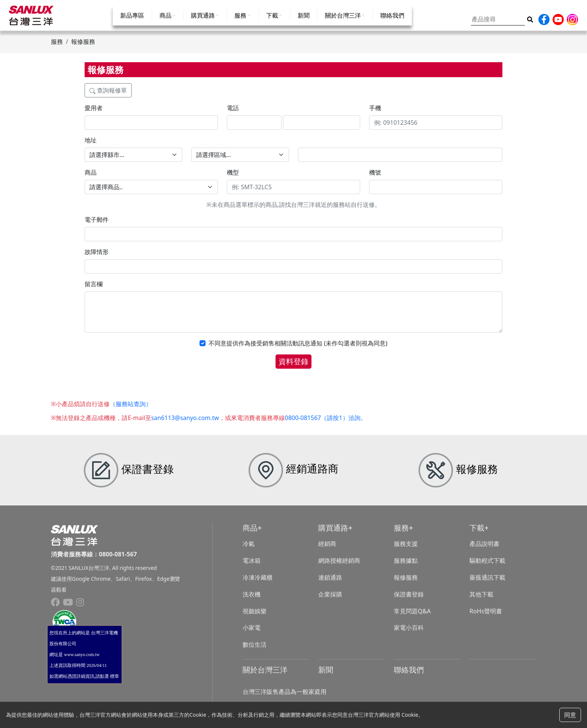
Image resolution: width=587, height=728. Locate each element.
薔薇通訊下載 (487, 584)
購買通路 (203, 23)
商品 (165, 23)
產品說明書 (484, 551)
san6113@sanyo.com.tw (185, 425)
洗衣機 (252, 601)
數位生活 (255, 651)
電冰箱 (252, 567)
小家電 (252, 635)
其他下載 (481, 601)
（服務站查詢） (131, 411)
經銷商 (327, 551)
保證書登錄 (409, 601)
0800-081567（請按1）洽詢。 (326, 425)
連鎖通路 (330, 584)
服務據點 (406, 567)
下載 (272, 23)
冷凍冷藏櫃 (258, 584)
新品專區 (132, 23)
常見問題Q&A (412, 618)
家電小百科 (409, 635)
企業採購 (330, 601)
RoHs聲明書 (486, 618)
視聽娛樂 (255, 618)
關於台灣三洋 (343, 23)
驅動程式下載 (487, 567)
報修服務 (406, 584)
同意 (570, 715)
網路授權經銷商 (339, 567)
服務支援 (406, 551)
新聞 (304, 23)
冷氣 (249, 551)
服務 (240, 23)
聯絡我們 (392, 23)
